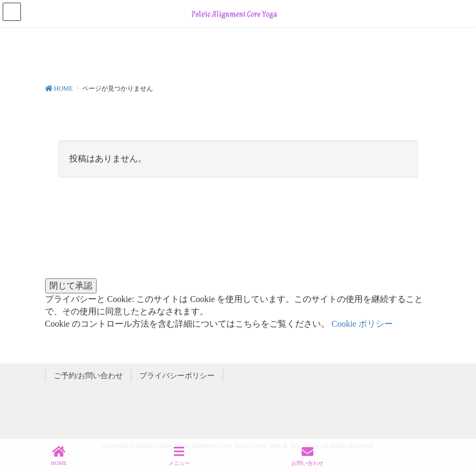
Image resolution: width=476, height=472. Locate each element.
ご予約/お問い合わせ (89, 376)
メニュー (179, 456)
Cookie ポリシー (362, 324)
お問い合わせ (307, 456)
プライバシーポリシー (177, 376)
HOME (59, 456)
